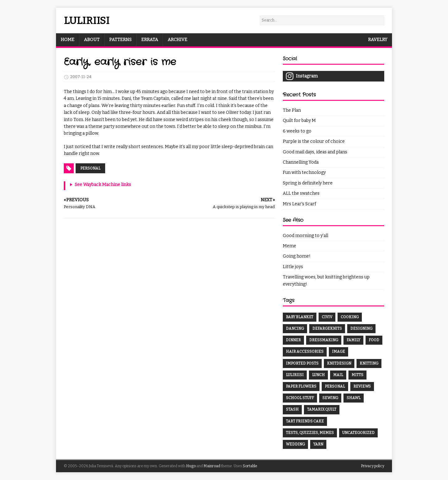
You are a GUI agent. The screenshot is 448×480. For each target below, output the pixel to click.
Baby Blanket (300, 317)
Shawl (354, 398)
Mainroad (212, 466)
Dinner (293, 340)
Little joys (293, 267)
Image (338, 352)
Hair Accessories (305, 352)
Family (353, 340)
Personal (90, 168)
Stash (292, 409)
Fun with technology (304, 172)
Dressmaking (324, 340)
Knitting (369, 363)
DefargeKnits (327, 329)
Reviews (362, 386)
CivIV (327, 317)
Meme (289, 246)
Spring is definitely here (308, 183)
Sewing (330, 398)
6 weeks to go (297, 131)
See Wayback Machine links (103, 185)
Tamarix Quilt (322, 409)
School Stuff (300, 398)
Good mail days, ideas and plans (315, 152)
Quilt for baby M (299, 121)
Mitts (357, 375)
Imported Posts (302, 363)
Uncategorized (358, 433)
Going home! (297, 256)
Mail (338, 375)
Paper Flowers (301, 386)
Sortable (250, 466)
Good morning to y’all (306, 236)
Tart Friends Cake (305, 421)
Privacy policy (373, 466)
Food (374, 340)
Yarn (318, 444)
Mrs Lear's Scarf (299, 204)
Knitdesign (339, 363)
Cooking (350, 317)
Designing (361, 329)
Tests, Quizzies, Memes (310, 433)
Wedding (295, 444)
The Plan (292, 110)
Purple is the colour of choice (314, 141)
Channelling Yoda (301, 162)
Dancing (295, 329)
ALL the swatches (301, 193)
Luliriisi (295, 375)
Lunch (318, 375)
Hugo (191, 466)
